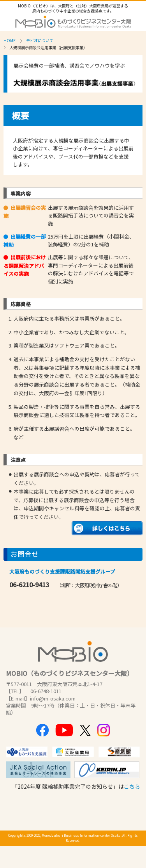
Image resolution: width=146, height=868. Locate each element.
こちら (132, 786)
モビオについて (40, 40)
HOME (10, 40)
